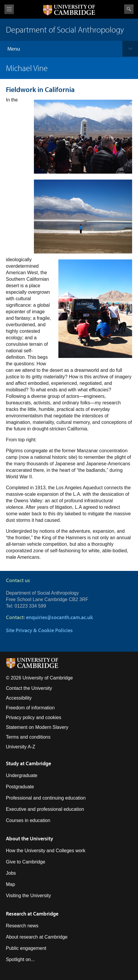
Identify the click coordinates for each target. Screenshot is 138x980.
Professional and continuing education (46, 798)
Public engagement (26, 948)
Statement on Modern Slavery (37, 727)
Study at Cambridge (28, 763)
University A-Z (21, 747)
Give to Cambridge (26, 862)
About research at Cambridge (37, 937)
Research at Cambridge (32, 914)
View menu (9, 9)
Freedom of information (30, 708)
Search (129, 9)
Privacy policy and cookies (34, 717)
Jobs (11, 873)
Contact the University (29, 688)
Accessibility (19, 698)
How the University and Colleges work (46, 851)
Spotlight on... (20, 959)
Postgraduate (20, 787)
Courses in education (28, 820)
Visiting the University (28, 896)
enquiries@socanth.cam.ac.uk (59, 617)
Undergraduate (22, 775)
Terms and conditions (28, 737)
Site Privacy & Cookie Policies (39, 630)
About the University (29, 838)
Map (10, 884)
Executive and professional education (45, 809)
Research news (22, 926)
